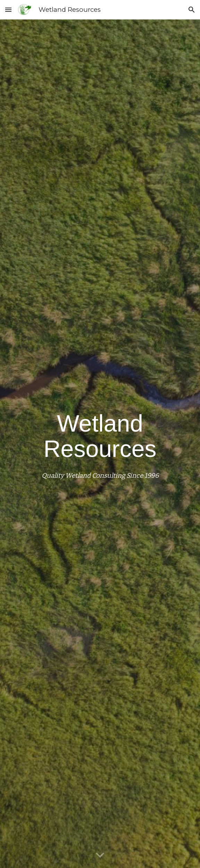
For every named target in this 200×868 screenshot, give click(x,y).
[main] (100, 444)
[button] (8, 10)
